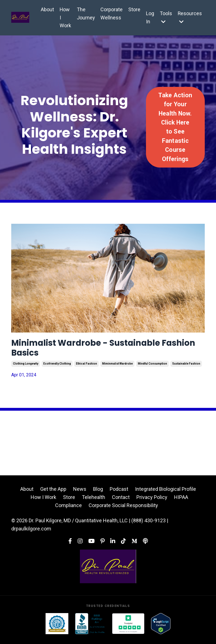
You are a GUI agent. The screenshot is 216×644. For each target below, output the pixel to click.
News (80, 494)
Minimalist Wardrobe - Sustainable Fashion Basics (103, 351)
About (47, 9)
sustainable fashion (186, 368)
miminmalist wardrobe (117, 368)
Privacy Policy (152, 502)
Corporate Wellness (111, 13)
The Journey (85, 13)
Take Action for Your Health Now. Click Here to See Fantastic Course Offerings (175, 127)
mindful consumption (152, 368)
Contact (121, 502)
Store (134, 9)
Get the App (53, 494)
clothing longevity (26, 368)
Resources (190, 17)
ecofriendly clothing (57, 368)
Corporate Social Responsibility (123, 510)
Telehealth (94, 502)
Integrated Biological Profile (166, 494)
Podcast (119, 494)
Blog (98, 494)
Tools (166, 17)
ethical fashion (86, 368)
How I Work (65, 18)
